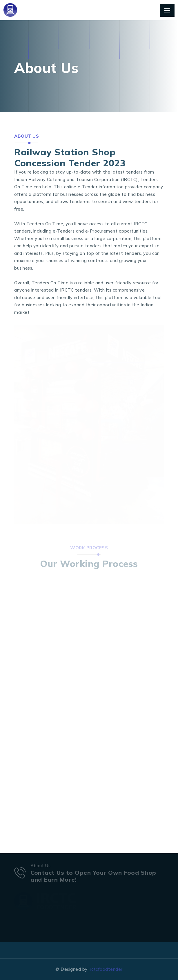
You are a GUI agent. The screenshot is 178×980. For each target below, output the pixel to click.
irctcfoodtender (106, 969)
